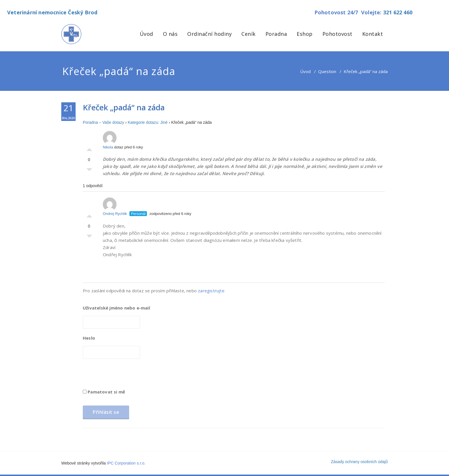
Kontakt (373, 34)
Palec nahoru (89, 148)
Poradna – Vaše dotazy (104, 122)
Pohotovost (337, 34)
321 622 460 (398, 12)
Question (327, 71)
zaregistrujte (211, 291)
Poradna (276, 34)
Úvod (146, 34)
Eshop (305, 34)
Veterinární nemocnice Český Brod (52, 12)
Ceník (249, 34)
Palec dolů (89, 171)
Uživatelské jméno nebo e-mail (116, 308)
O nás (170, 34)
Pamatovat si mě (104, 392)
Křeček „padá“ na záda (124, 107)
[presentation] (126, 376)
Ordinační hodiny (209, 34)
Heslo (89, 338)
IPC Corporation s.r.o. (126, 463)
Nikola (110, 140)
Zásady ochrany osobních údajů (359, 462)
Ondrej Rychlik (115, 207)
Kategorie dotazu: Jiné (148, 122)
